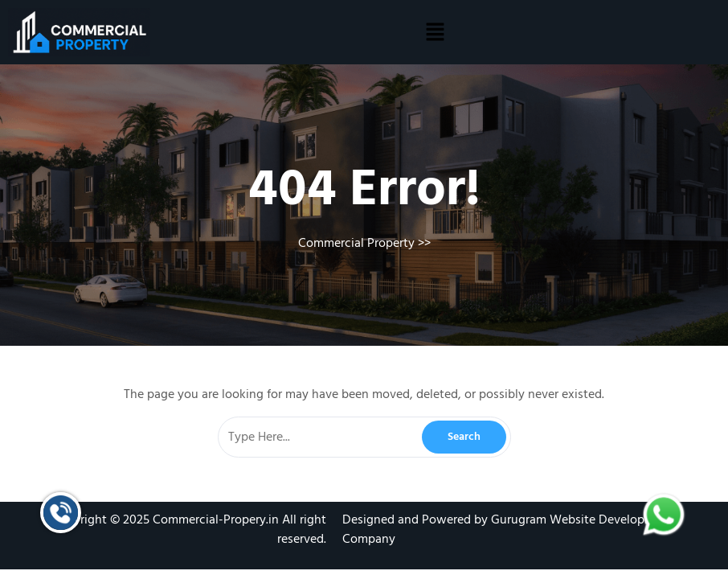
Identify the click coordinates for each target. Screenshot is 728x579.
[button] (435, 32)
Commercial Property (356, 243)
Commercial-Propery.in (216, 519)
